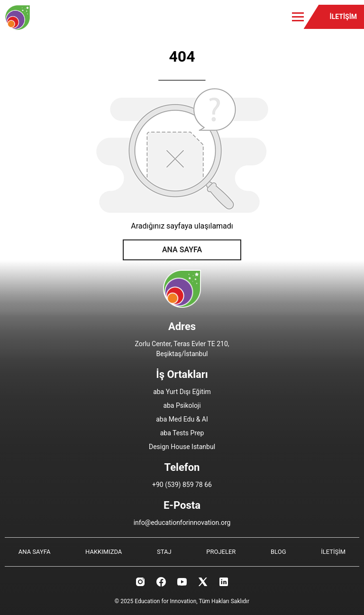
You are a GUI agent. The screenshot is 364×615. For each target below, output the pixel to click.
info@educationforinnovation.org (182, 523)
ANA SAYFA (182, 250)
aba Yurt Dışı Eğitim (182, 392)
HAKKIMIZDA (104, 552)
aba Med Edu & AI (182, 419)
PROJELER (221, 552)
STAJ (164, 552)
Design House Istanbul (182, 447)
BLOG (278, 552)
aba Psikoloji (182, 405)
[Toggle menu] (298, 17)
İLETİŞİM (343, 17)
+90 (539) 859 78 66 (182, 485)
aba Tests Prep (182, 433)
